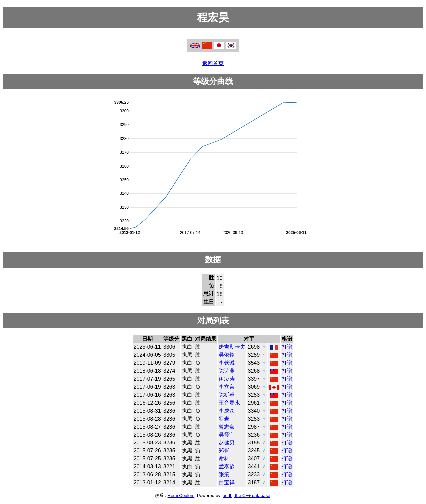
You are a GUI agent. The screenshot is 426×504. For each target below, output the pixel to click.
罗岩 (224, 419)
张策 (224, 475)
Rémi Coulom (181, 496)
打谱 (287, 347)
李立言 (227, 387)
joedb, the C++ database (246, 496)
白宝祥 (227, 483)
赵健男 (227, 443)
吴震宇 (227, 435)
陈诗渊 (227, 371)
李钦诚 (227, 363)
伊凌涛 (227, 379)
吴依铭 (227, 355)
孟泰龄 (227, 467)
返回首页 (213, 63)
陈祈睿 (227, 395)
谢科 (224, 459)
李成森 (227, 411)
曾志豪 (227, 427)
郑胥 (224, 451)
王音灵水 (229, 403)
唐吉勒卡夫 (232, 347)
